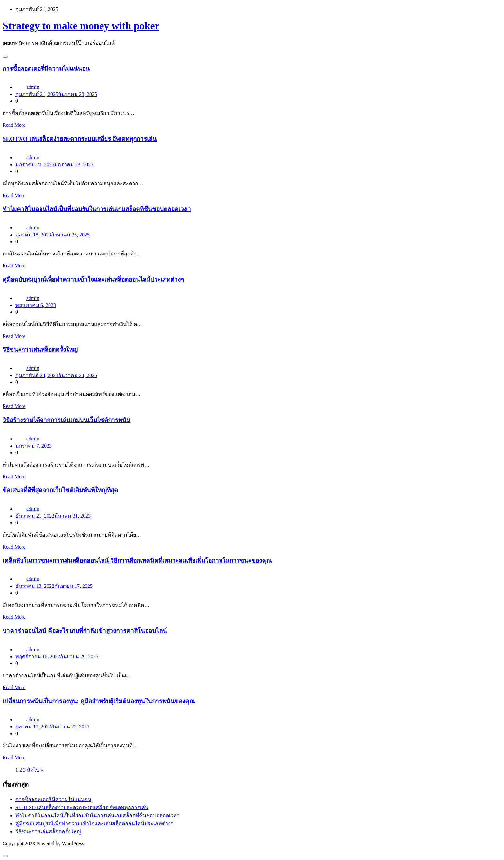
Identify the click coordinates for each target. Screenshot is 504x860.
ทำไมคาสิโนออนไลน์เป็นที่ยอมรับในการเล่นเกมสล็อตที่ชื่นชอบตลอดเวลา (97, 209)
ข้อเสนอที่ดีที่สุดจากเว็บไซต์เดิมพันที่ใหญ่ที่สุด (60, 490)
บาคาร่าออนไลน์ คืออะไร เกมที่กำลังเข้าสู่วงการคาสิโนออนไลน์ (85, 631)
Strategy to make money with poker (81, 26)
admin (33, 87)
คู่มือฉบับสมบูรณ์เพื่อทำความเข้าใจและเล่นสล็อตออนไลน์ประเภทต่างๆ (93, 279)
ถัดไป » (35, 770)
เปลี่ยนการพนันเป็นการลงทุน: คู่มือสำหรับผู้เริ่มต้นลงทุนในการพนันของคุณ (99, 701)
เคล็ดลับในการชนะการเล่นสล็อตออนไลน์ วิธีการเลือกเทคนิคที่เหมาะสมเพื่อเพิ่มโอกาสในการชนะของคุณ (137, 561)
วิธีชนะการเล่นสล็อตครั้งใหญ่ (40, 350)
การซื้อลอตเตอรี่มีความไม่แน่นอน (46, 69)
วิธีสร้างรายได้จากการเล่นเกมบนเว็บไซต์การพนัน (67, 420)
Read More (14, 125)
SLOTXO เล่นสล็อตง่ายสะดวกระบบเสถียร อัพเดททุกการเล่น (80, 139)
